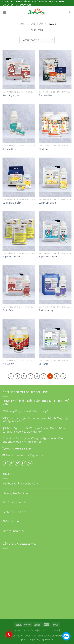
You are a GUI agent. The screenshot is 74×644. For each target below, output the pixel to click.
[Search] (70, 12)
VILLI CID (43, 364)
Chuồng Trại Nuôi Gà (15, 493)
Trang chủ (20, 631)
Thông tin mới (11, 521)
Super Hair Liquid (48, 256)
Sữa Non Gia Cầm (12, 203)
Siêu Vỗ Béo (45, 95)
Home (22, 24)
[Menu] (5, 12)
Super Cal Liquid (47, 203)
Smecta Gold (9, 149)
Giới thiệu (34, 631)
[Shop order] (37, 40)
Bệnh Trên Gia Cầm (14, 512)
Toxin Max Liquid (47, 310)
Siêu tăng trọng (11, 95)
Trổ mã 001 (8, 364)
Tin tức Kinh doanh (14, 502)
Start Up (43, 149)
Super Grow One (11, 256)
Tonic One (8, 310)
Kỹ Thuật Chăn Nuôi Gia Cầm (20, 483)
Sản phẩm (36, 24)
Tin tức (46, 631)
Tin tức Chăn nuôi (13, 531)
